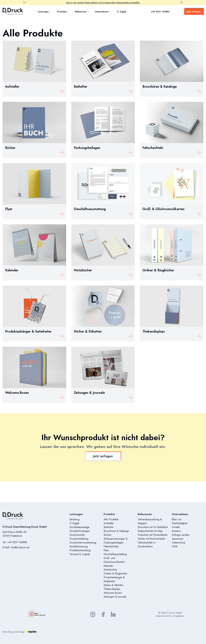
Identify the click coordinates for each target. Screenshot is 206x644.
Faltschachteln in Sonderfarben (147, 545)
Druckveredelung (79, 539)
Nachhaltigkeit (180, 523)
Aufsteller (109, 523)
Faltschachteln (111, 546)
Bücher (108, 535)
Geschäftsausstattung (115, 554)
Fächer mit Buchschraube (151, 539)
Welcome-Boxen (113, 593)
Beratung (74, 519)
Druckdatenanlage (79, 527)
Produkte (63, 12)
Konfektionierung (79, 546)
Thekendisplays (112, 589)
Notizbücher (110, 570)
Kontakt (176, 527)
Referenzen (82, 12)
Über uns (177, 519)
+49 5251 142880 (160, 12)
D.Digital (74, 523)
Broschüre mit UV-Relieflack (153, 527)
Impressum (178, 539)
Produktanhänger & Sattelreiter (114, 579)
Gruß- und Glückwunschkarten (114, 560)
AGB (175, 546)
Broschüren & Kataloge (116, 531)
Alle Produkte (111, 519)
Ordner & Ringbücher (115, 574)
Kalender (108, 566)
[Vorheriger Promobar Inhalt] (25, 3)
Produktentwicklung (80, 550)
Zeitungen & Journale (115, 597)
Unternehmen (103, 12)
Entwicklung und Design (19, 632)
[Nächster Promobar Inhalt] (181, 3)
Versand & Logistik (80, 554)
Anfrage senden (181, 535)
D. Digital (122, 12)
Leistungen (45, 12)
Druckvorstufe (77, 535)
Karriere (176, 531)
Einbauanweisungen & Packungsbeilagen (116, 541)
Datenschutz (179, 543)
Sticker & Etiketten (114, 585)
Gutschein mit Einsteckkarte (153, 535)
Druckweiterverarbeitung (83, 543)
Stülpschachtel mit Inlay (150, 531)
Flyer (106, 550)
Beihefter (109, 527)
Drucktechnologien (80, 531)
